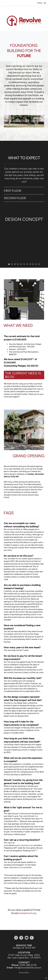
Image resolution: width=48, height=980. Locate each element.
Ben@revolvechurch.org (24, 913)
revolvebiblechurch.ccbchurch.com (18, 845)
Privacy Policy (24, 973)
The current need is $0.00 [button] (23, 375)
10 (36, 265)
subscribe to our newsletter (20, 867)
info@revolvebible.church (28, 968)
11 (39, 265)
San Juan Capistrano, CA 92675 (24, 958)
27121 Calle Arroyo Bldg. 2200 (24, 955)
